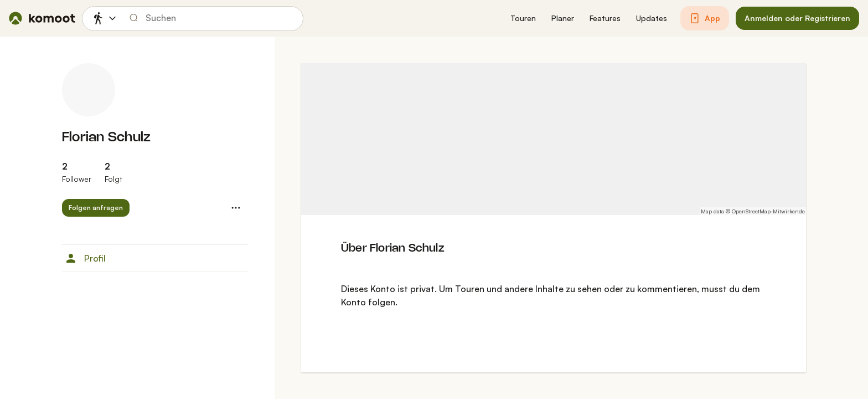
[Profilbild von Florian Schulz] (89, 90)
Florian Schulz (106, 138)
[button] (523, 19)
